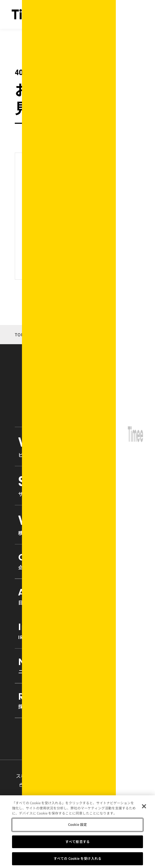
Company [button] (77, 561)
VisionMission (77, 446)
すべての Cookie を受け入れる (77, 861)
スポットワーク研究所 (40, 779)
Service (77, 485)
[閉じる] (144, 809)
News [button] (77, 666)
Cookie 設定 (78, 827)
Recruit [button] (77, 700)
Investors (77, 631)
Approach (77, 596)
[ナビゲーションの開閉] (138, 14)
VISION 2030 (77, 524)
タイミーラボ (99, 780)
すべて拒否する (77, 844)
